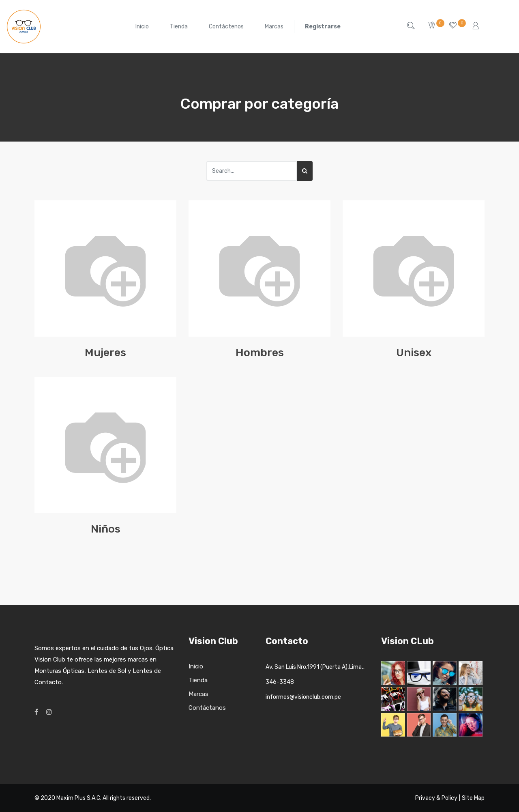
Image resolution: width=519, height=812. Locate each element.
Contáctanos (207, 708)
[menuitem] (142, 27)
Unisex (414, 352)
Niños (106, 529)
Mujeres (105, 352)
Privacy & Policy (436, 798)
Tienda (198, 680)
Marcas (198, 694)
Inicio (196, 666)
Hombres (260, 352)
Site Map (473, 798)
